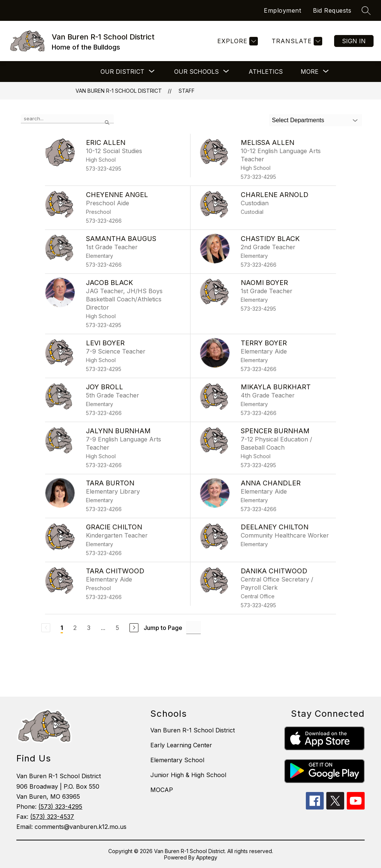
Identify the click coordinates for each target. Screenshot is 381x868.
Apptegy (207, 857)
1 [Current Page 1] (62, 628)
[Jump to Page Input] (193, 628)
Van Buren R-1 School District (119, 91)
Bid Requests (332, 10)
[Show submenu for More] (310, 72)
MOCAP (162, 790)
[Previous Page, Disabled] (46, 628)
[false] (67, 119)
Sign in (354, 41)
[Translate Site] (296, 41)
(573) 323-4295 (60, 807)
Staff (187, 91)
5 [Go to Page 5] (117, 628)
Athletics (266, 72)
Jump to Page (163, 628)
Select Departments (298, 120)
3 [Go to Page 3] (89, 628)
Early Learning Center (181, 745)
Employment (282, 10)
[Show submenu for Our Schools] (196, 72)
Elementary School (177, 760)
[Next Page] (134, 628)
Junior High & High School (188, 775)
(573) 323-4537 (52, 817)
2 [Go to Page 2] (75, 628)
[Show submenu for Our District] (122, 72)
